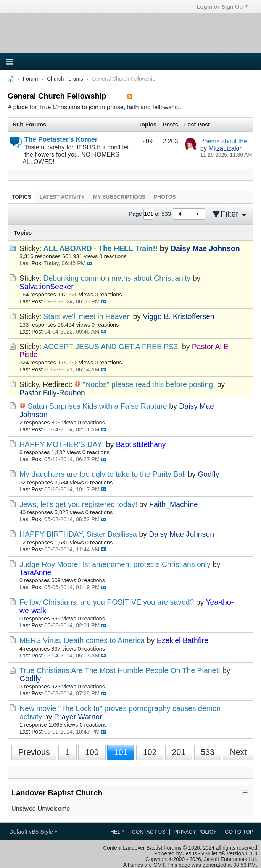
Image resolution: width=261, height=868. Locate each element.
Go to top (239, 832)
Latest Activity (62, 197)
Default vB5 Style (33, 832)
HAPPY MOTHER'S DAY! (62, 444)
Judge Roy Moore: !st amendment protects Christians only (115, 564)
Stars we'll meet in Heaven (87, 316)
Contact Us (149, 832)
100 (92, 752)
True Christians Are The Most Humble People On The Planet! (120, 670)
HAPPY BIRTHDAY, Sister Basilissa (78, 534)
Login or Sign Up (222, 7)
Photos (165, 197)
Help (117, 832)
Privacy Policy (195, 832)
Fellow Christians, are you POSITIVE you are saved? (107, 602)
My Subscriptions (119, 197)
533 (208, 752)
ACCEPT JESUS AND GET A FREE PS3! (111, 347)
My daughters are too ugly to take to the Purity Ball (103, 474)
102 (150, 752)
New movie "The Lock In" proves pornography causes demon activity (120, 712)
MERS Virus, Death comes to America (82, 640)
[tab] (22, 197)
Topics (22, 197)
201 (179, 752)
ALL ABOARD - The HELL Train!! (100, 248)
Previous (34, 752)
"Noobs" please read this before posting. (149, 384)
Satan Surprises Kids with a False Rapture (97, 406)
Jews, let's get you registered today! (78, 504)
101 (121, 752)
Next (238, 752)
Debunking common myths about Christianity (117, 278)
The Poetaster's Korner (61, 139)
